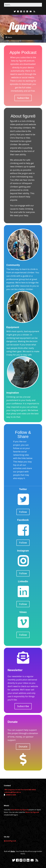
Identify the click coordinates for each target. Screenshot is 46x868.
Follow (23, 512)
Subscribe (23, 98)
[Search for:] (23, 5)
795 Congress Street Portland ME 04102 (20, 790)
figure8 (23, 26)
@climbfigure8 (10, 841)
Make (13, 851)
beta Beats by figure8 (20, 810)
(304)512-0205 (11, 795)
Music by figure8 (32, 812)
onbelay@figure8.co (13, 792)
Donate (23, 747)
